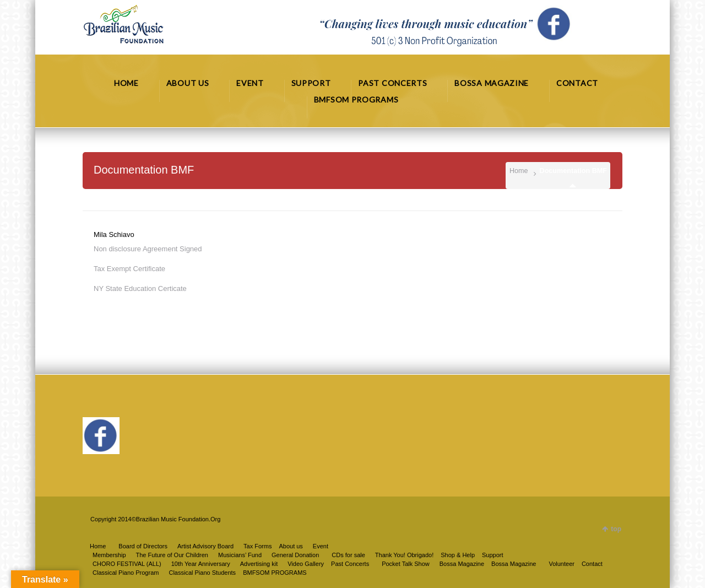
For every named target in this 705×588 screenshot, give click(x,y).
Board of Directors (143, 546)
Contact (592, 564)
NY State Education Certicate (140, 288)
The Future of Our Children (172, 555)
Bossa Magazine (514, 564)
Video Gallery (306, 564)
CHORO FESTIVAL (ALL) (127, 564)
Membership (109, 555)
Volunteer (561, 564)
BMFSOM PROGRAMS (275, 573)
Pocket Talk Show (406, 564)
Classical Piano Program (126, 573)
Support (493, 555)
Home (519, 171)
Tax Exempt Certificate (129, 269)
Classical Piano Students (202, 573)
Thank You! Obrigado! (404, 555)
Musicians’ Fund (240, 555)
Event (321, 546)
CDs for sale (348, 555)
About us (291, 546)
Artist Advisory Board (205, 546)
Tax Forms (257, 546)
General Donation (295, 555)
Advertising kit (259, 564)
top (616, 529)
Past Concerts (350, 564)
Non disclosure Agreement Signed (148, 249)
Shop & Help (458, 555)
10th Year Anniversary (201, 564)
